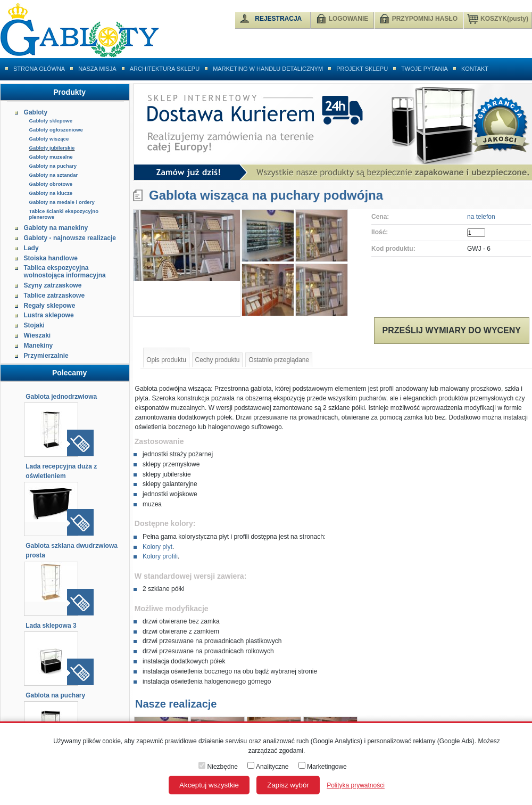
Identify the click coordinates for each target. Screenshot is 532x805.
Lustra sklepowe (49, 315)
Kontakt (475, 69)
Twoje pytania (425, 69)
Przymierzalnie (46, 356)
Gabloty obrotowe (51, 184)
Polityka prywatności (356, 785)
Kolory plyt (157, 547)
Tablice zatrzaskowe (55, 295)
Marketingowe (323, 767)
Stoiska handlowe (51, 258)
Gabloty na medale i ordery (62, 202)
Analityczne (268, 767)
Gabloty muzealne (51, 157)
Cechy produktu (218, 360)
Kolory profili (160, 556)
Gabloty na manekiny (56, 228)
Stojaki (34, 325)
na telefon (481, 217)
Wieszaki (38, 335)
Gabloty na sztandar (54, 175)
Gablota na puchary (55, 695)
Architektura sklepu (165, 69)
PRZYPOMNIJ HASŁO (425, 19)
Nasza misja (97, 69)
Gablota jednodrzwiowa (61, 397)
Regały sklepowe (50, 306)
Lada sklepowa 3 (51, 626)
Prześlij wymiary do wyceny (452, 330)
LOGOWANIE (349, 19)
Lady (31, 248)
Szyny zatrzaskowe (53, 285)
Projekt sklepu (362, 69)
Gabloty (36, 112)
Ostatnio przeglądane (279, 360)
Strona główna (39, 69)
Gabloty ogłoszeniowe (56, 130)
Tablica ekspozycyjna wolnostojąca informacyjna (65, 272)
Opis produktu (166, 360)
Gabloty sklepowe (51, 121)
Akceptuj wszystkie (209, 785)
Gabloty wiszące (49, 139)
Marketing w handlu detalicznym (268, 69)
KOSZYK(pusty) (498, 18)
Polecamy (69, 373)
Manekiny (39, 346)
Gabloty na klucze (51, 193)
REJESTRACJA (278, 19)
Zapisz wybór (288, 785)
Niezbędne (218, 767)
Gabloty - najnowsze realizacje (70, 238)
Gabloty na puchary (53, 166)
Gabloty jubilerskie (52, 148)
